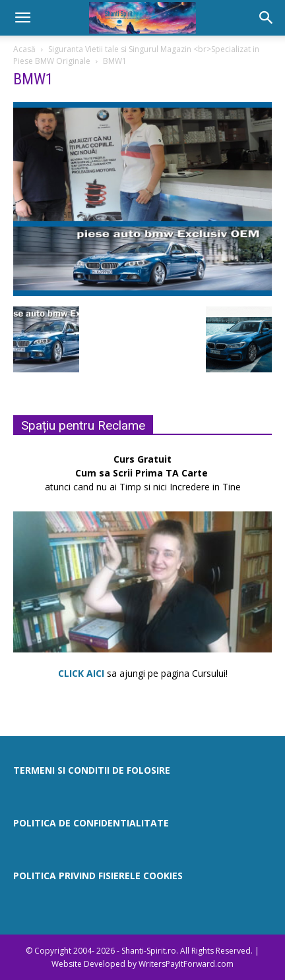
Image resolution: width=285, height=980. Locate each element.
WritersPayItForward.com (186, 964)
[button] (22, 18)
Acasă (24, 49)
